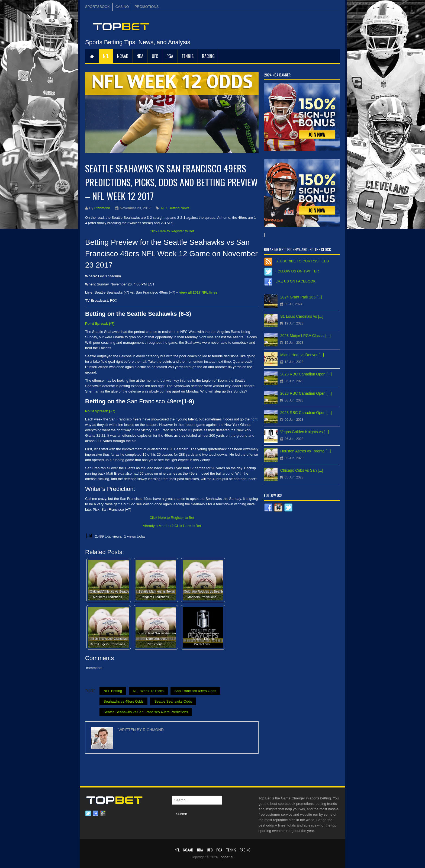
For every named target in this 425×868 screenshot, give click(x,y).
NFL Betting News (175, 208)
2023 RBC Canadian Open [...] (306, 374)
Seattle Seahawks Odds (173, 701)
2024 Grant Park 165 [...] (301, 297)
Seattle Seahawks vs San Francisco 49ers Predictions (146, 712)
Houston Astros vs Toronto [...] (306, 451)
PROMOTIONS (147, 7)
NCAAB (123, 56)
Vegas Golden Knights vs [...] (305, 432)
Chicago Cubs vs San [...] (302, 470)
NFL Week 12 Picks (148, 691)
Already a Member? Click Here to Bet (172, 526)
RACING (208, 56)
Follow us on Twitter (297, 271)
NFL (106, 56)
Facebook (95, 814)
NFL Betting (113, 691)
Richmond (102, 208)
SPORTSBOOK (97, 7)
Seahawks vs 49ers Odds (123, 701)
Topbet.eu (227, 857)
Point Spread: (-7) (100, 324)
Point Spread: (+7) (100, 411)
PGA (170, 56)
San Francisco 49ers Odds (195, 691)
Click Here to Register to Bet (172, 231)
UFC (155, 56)
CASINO (122, 7)
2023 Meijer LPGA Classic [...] (305, 336)
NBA (140, 56)
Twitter (88, 814)
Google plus (103, 814)
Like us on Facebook (295, 281)
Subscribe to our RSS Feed (302, 261)
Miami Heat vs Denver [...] (302, 355)
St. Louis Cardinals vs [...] (302, 316)
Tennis (188, 56)
